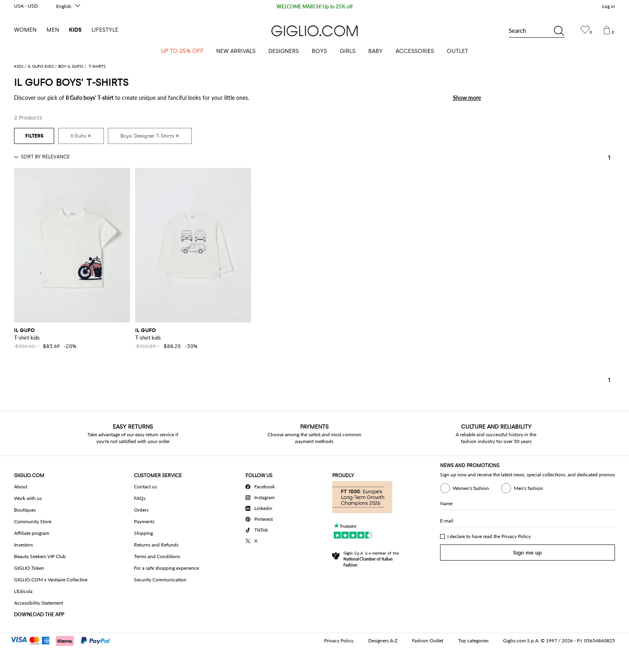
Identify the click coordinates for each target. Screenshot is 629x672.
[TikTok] (262, 529)
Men (53, 30)
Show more (467, 98)
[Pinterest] (262, 518)
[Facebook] (262, 486)
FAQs (140, 498)
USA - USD (26, 6)
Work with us (28, 498)
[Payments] (64, 640)
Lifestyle (105, 30)
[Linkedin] (262, 507)
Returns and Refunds (156, 545)
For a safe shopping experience (166, 568)
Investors (23, 545)
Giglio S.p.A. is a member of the (371, 559)
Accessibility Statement (39, 603)
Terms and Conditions (157, 556)
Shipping (143, 533)
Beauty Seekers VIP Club (40, 556)
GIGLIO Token (29, 568)
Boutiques (25, 510)
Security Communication (160, 580)
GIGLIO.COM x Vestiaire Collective (51, 580)
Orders (141, 510)
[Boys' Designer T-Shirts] (150, 136)
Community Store (33, 521)
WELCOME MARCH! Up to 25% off (314, 7)
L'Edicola (23, 591)
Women (25, 30)
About (21, 487)
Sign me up (528, 553)
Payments (144, 521)
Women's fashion (465, 488)
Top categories (473, 641)
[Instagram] (262, 496)
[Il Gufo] (81, 136)
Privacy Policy (516, 536)
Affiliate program (32, 533)
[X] (262, 540)
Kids (75, 30)
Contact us (145, 487)
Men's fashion (522, 488)
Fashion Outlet (428, 641)
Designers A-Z (383, 641)
